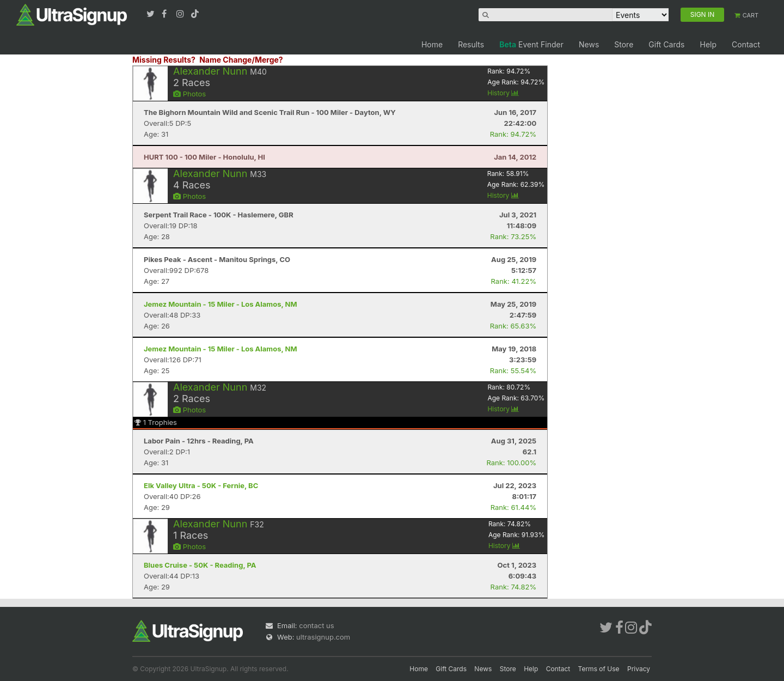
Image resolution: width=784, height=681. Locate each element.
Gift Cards (666, 44)
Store (624, 44)
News (589, 44)
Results (471, 44)
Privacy (639, 669)
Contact (746, 44)
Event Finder (531, 44)
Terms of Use (599, 669)
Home (432, 44)
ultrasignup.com (323, 637)
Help (708, 44)
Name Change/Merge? (241, 60)
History (503, 93)
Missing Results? (164, 60)
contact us (316, 625)
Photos (189, 94)
